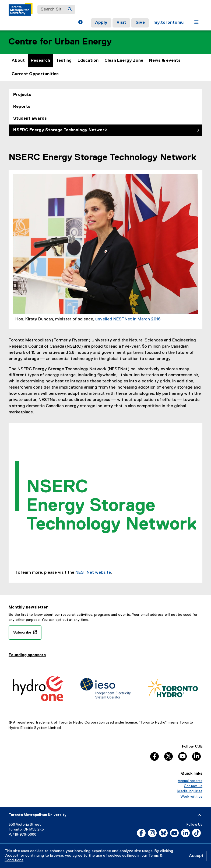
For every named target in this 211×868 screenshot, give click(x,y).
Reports (22, 107)
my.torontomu (168, 23)
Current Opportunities (35, 74)
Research (40, 61)
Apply (101, 23)
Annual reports (190, 781)
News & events (165, 61)
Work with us (191, 797)
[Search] (70, 9)
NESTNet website (93, 573)
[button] (80, 23)
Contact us (193, 786)
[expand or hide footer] (199, 815)
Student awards (30, 119)
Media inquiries (190, 791)
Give (140, 23)
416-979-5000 (24, 835)
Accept (196, 856)
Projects (22, 95)
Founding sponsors (27, 655)
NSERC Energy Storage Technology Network (60, 130)
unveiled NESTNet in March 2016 (128, 319)
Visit (121, 23)
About (18, 61)
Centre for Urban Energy (60, 42)
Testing (64, 61)
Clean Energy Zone (124, 61)
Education (88, 61)
